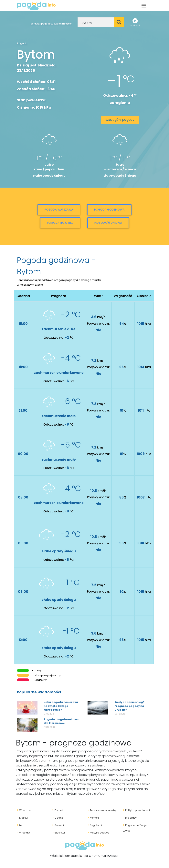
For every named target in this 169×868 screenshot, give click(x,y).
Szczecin (58, 825)
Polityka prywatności (135, 810)
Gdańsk (58, 818)
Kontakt (93, 818)
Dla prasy (129, 818)
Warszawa (24, 810)
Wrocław (23, 833)
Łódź (21, 825)
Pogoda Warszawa (59, 210)
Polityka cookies (98, 833)
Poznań (57, 810)
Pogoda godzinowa (109, 210)
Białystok (58, 833)
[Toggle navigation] (144, 6)
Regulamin (95, 825)
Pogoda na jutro (60, 223)
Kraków (22, 818)
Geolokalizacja (135, 25)
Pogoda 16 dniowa (108, 223)
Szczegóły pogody (120, 120)
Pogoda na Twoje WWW (137, 825)
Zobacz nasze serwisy (101, 810)
